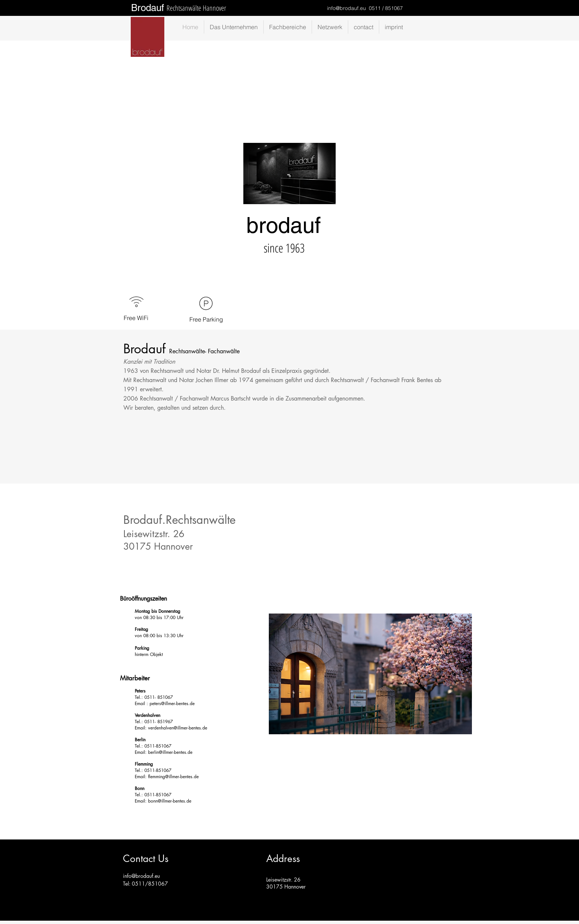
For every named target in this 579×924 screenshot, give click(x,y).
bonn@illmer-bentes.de (170, 801)
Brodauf (148, 8)
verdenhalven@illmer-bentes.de (178, 728)
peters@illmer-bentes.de (172, 703)
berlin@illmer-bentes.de (170, 752)
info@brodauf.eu (347, 8)
